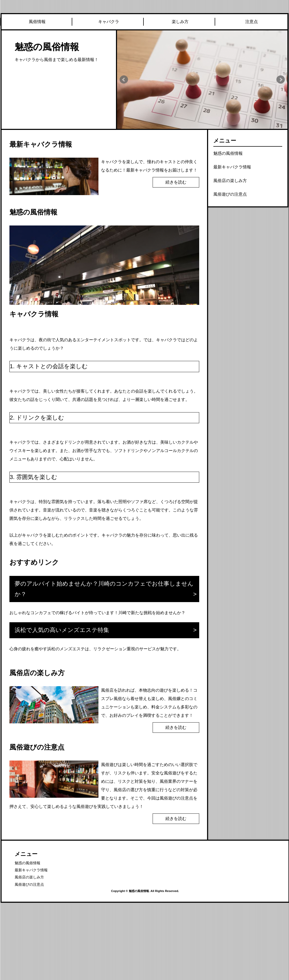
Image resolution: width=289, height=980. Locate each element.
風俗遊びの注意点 (230, 194)
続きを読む (176, 182)
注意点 (252, 22)
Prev (124, 80)
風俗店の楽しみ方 (230, 181)
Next (281, 80)
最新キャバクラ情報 (232, 167)
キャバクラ (109, 22)
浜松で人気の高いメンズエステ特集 (62, 630)
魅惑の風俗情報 (47, 47)
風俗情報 (37, 22)
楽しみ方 (180, 22)
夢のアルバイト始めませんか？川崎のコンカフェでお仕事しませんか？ (104, 589)
